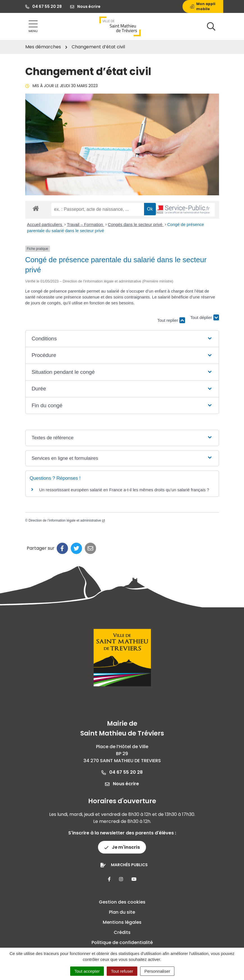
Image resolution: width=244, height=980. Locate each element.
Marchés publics (129, 865)
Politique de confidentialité (122, 942)
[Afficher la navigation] (33, 27)
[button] (122, 339)
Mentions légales (122, 922)
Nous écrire (122, 784)
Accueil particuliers (45, 224)
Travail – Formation (85, 224)
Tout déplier (205, 317)
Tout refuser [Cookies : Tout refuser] (122, 971)
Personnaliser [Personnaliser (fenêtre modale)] (157, 971)
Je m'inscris (122, 847)
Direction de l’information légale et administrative (67, 520)
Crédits (122, 932)
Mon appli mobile (203, 6)
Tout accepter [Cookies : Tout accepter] (87, 971)
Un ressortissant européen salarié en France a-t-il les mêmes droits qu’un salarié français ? (124, 490)
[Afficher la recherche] (211, 26)
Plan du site (122, 912)
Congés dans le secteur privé (136, 224)
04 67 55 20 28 (122, 772)
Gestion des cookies (122, 902)
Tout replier (171, 320)
